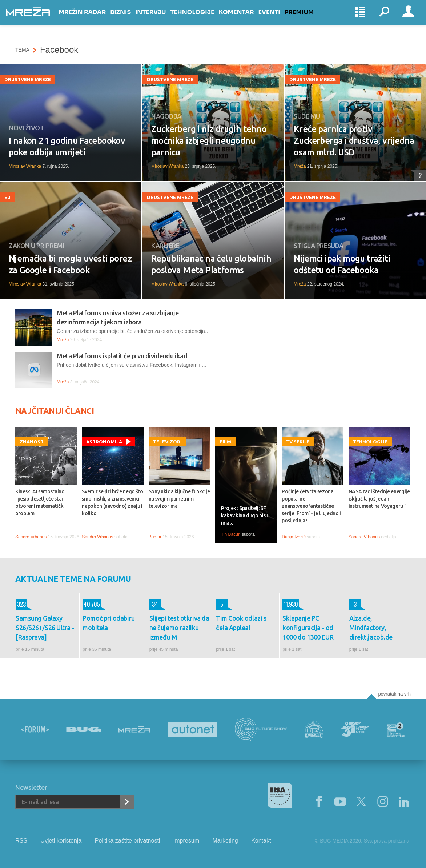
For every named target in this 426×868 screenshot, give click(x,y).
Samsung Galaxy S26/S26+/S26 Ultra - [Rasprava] (45, 628)
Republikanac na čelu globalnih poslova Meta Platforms (211, 264)
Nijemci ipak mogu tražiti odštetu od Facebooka (342, 264)
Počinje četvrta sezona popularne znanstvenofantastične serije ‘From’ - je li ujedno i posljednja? (311, 506)
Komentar (245, 19)
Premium (308, 19)
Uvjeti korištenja (61, 841)
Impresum (186, 841)
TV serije (298, 442)
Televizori (167, 442)
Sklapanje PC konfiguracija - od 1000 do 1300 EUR (308, 628)
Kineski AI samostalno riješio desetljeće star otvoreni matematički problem (40, 502)
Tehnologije (201, 19)
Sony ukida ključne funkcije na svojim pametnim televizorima (179, 499)
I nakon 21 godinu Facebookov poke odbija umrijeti (67, 146)
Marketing (225, 841)
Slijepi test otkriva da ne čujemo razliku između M (179, 628)
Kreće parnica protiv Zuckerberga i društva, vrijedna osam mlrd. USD (354, 141)
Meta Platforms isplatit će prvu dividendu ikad (122, 356)
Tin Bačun (231, 534)
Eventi (278, 19)
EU (7, 197)
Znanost (32, 442)
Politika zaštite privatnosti (128, 841)
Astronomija (104, 442)
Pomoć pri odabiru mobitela (108, 623)
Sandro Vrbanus (31, 537)
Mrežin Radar (91, 19)
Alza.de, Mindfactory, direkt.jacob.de (371, 628)
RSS (21, 841)
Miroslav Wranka (25, 166)
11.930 (290, 604)
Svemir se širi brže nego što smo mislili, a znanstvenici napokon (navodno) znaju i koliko (112, 502)
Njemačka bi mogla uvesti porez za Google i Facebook (70, 264)
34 (154, 604)
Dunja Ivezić (294, 537)
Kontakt (261, 841)
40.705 (91, 604)
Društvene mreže (28, 79)
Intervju (160, 19)
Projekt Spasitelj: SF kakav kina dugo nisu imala (245, 515)
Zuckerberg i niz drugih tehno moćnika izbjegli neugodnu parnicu (209, 141)
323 (21, 604)
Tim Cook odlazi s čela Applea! (241, 623)
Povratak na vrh (394, 694)
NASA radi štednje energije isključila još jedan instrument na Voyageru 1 (379, 499)
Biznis (130, 19)
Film (225, 442)
